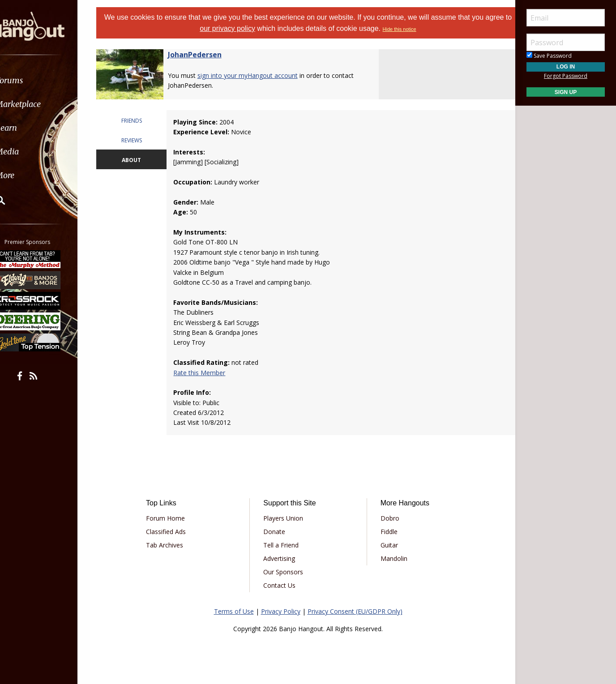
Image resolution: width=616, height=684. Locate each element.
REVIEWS (141, 140)
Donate (277, 532)
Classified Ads (175, 532)
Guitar (386, 545)
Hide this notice (413, 29)
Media (30, 152)
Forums (33, 80)
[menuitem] (50, 80)
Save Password (549, 56)
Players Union (286, 518)
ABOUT (141, 160)
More (28, 175)
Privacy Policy (281, 611)
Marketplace (41, 104)
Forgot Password (566, 76)
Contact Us (282, 585)
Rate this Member (207, 373)
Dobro (387, 518)
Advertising (282, 558)
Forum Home (175, 518)
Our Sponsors (286, 572)
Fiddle (386, 532)
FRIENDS (141, 121)
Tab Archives (174, 545)
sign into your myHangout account (259, 75)
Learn (30, 128)
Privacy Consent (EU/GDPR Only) (355, 611)
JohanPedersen (206, 55)
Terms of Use (234, 611)
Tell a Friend (284, 545)
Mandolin (391, 558)
